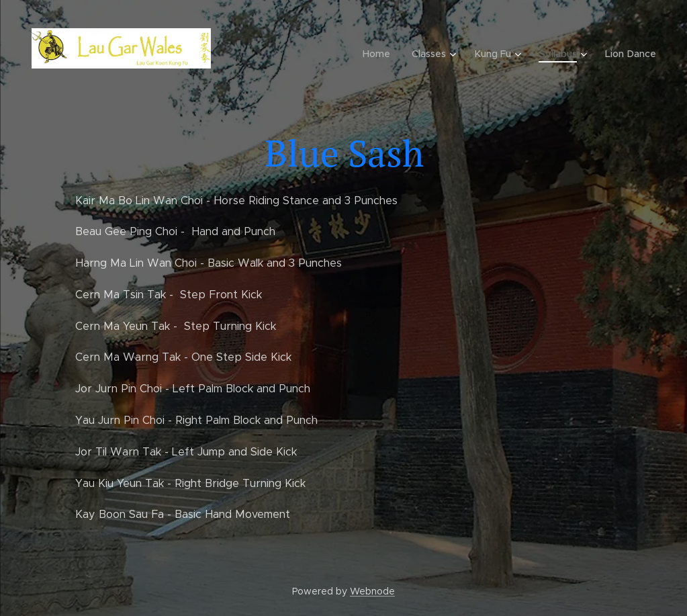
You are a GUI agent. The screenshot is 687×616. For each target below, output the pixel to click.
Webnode (372, 591)
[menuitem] (382, 54)
